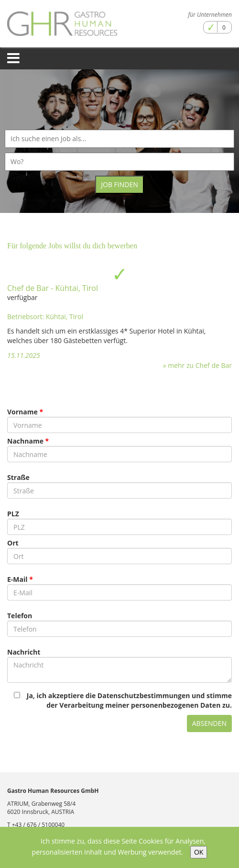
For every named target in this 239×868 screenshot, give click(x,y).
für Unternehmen (210, 15)
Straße (18, 477)
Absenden (209, 723)
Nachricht (24, 652)
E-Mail (17, 579)
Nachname (25, 441)
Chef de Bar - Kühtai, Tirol (53, 288)
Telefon (20, 616)
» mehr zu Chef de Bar (197, 365)
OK (199, 852)
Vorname (22, 412)
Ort (13, 543)
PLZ (13, 514)
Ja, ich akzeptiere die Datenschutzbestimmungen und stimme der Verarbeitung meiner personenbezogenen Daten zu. (123, 700)
